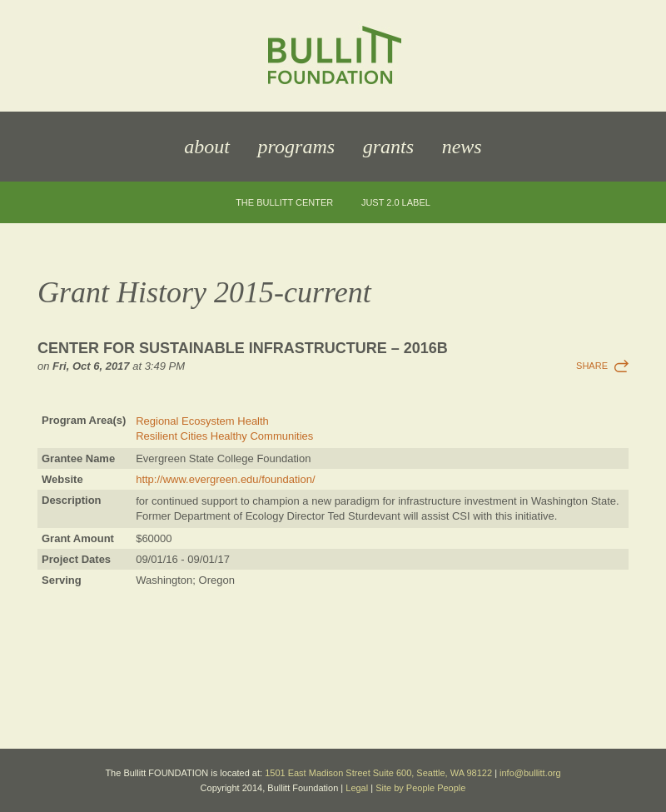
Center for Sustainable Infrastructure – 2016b (243, 348)
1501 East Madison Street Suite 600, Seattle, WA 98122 (378, 773)
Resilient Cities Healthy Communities (224, 436)
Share (592, 366)
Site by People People (420, 788)
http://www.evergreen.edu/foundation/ (225, 479)
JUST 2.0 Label (396, 203)
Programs (296, 147)
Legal (357, 788)
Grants (388, 147)
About (207, 147)
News (462, 147)
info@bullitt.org (530, 773)
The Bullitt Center (284, 203)
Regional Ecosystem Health (202, 421)
